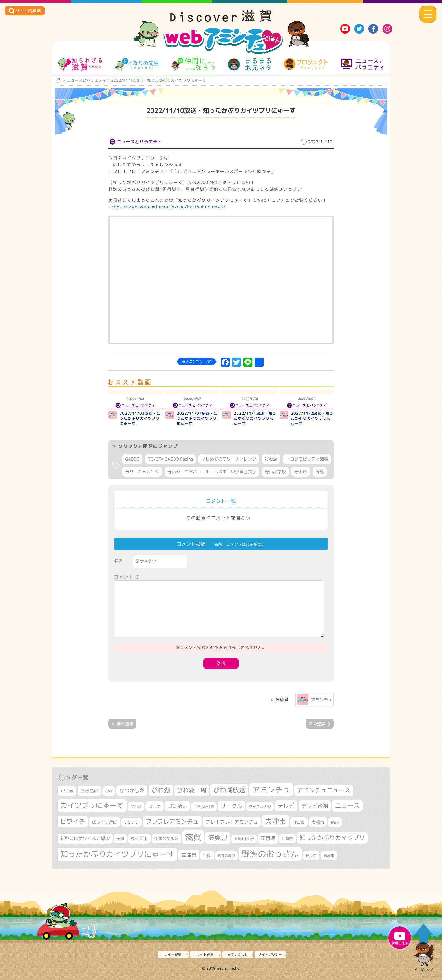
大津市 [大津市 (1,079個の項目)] (276, 821)
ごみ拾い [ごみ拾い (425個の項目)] (89, 791)
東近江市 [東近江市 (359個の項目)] (139, 838)
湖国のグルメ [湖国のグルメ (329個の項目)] (166, 838)
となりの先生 (137, 64)
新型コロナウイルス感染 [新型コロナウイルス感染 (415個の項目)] (85, 838)
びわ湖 (271, 459)
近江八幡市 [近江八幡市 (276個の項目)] (226, 856)
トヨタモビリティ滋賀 (307, 459)
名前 (119, 561)
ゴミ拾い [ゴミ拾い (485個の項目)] (177, 806)
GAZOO (132, 459)
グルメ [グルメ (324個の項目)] (136, 806)
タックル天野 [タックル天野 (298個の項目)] (260, 806)
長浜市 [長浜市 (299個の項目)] (311, 855)
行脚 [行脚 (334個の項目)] (207, 855)
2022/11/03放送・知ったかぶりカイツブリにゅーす (140, 418)
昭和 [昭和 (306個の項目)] (120, 839)
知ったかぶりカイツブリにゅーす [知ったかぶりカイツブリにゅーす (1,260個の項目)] (117, 854)
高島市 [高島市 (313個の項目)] (329, 855)
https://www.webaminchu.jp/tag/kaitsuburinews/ (167, 207)
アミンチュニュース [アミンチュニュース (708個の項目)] (324, 790)
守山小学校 (275, 472)
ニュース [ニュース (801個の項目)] (347, 805)
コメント (127, 577)
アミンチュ (321, 700)
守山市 (301, 472)
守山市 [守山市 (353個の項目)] (299, 822)
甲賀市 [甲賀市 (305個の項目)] (287, 839)
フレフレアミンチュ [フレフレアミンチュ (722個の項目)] (172, 821)
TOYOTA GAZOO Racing (170, 459)
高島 (320, 472)
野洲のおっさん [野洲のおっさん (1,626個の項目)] (270, 854)
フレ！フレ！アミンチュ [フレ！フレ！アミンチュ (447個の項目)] (232, 822)
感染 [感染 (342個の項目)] (335, 822)
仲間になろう (193, 64)
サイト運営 (205, 955)
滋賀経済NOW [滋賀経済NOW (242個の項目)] (244, 839)
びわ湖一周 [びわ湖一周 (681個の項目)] (192, 790)
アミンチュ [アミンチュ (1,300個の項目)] (271, 790)
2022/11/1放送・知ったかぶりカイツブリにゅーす (255, 418)
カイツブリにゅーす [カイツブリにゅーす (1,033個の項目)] (92, 805)
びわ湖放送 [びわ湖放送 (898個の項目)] (229, 790)
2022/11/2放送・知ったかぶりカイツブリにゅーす (312, 418)
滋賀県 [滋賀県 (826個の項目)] (218, 838)
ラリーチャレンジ (142, 472)
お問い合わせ (238, 955)
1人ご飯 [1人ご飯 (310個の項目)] (67, 791)
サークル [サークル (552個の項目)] (231, 806)
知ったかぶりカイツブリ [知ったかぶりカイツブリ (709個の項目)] (332, 838)
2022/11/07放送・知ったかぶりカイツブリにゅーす (197, 418)
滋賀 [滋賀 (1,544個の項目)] (193, 837)
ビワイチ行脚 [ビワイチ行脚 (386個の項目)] (105, 822)
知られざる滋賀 (80, 64)
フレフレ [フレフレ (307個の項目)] (131, 822)
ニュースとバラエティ (362, 64)
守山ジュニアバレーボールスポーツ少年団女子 (212, 472)
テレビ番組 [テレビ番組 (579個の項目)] (315, 806)
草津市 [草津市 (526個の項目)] (189, 855)
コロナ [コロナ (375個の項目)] (155, 806)
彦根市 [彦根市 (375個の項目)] (318, 822)
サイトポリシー (270, 955)
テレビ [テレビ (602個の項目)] (286, 806)
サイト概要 (173, 955)
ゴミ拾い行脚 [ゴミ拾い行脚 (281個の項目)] (204, 807)
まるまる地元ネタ (249, 64)
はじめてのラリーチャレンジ (229, 459)
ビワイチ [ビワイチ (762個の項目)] (73, 821)
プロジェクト (306, 64)
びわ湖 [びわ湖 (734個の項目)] (161, 790)
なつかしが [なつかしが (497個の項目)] (132, 791)
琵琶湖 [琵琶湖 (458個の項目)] (268, 838)
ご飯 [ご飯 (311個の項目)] (109, 791)
